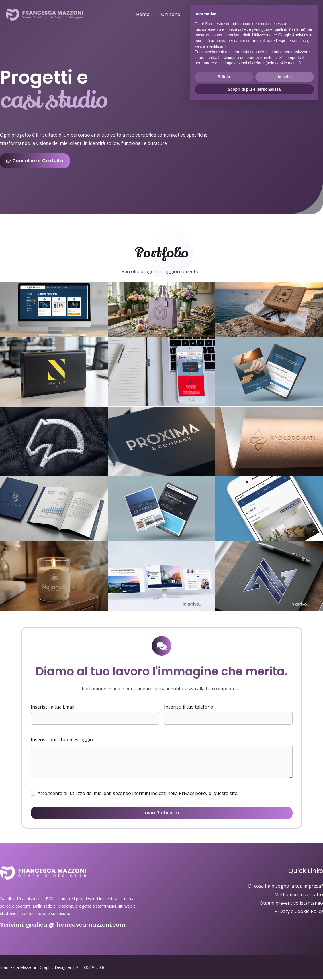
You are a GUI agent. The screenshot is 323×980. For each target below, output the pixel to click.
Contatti (303, 14)
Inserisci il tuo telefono (189, 707)
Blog (280, 14)
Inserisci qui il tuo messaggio (62, 740)
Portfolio (235, 14)
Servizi (209, 14)
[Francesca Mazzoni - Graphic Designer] (44, 14)
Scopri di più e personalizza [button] (254, 964)
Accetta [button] (285, 952)
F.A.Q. (260, 14)
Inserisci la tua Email (52, 707)
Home (158, 14)
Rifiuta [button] (224, 952)
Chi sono (183, 14)
